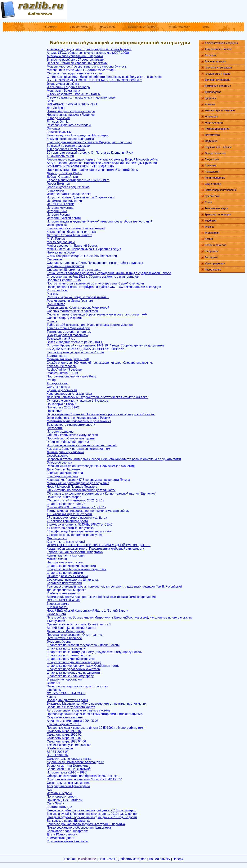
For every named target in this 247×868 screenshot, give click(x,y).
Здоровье (211, 98)
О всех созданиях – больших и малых (74, 94)
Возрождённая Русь (61, 339)
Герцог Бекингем (58, 184)
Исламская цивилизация (64, 201)
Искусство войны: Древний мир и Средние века (81, 197)
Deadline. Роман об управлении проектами (77, 63)
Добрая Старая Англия (63, 177)
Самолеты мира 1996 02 (64, 735)
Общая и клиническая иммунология (72, 435)
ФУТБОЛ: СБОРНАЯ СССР (66, 693)
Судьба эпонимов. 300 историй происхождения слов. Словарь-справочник (100, 363)
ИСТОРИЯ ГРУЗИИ (61, 204)
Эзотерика (211, 257)
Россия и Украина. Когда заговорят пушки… (78, 297)
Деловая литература (218, 80)
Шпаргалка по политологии (66, 504)
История (210, 104)
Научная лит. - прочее (218, 147)
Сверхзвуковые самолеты (65, 717)
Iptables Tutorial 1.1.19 (62, 373)
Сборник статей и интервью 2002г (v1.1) (75, 500)
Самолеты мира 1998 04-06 (66, 741)
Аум (49, 790)
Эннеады (53, 128)
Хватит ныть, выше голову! (66, 542)
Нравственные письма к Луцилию (71, 115)
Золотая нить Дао (59, 807)
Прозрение (54, 411)
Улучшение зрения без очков (67, 841)
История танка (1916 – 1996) (67, 772)
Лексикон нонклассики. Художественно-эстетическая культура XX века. (97, 397)
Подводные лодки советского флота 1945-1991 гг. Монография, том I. (96, 728)
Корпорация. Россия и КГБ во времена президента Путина (88, 480)
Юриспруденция (215, 263)
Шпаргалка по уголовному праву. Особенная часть (83, 666)
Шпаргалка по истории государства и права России (83, 645)
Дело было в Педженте (63, 469)
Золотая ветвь (57, 356)
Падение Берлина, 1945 (64, 280)
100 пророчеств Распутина (66, 149)
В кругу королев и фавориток (67, 335)
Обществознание (215, 153)
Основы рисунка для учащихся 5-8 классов (77, 401)
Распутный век (57, 290)
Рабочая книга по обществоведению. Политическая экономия (91, 466)
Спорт (208, 202)
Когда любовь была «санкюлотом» (71, 232)
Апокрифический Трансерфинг (69, 786)
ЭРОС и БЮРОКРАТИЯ (63, 600)
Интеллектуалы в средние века (69, 194)
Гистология (55, 428)
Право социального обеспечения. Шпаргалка (79, 828)
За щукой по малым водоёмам (68, 146)
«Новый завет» (57, 607)
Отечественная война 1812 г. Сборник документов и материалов (93, 277)
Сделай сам (212, 196)
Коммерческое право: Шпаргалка (70, 139)
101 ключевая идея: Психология (70, 514)
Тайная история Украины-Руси (68, 328)
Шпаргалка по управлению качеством (73, 669)
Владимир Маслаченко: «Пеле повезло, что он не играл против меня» (97, 704)
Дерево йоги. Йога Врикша (66, 631)
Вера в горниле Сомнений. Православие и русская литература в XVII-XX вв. (101, 414)
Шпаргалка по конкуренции (66, 648)
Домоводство (213, 92)
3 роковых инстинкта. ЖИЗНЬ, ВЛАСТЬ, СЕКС (80, 524)
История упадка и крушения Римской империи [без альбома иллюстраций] (100, 221)
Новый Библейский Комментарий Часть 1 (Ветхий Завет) (87, 611)
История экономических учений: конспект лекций (82, 445)
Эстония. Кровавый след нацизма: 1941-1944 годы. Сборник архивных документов (106, 345)
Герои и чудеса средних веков (68, 187)
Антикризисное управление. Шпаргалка (75, 56)
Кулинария (211, 117)
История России (58, 215)
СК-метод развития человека (67, 576)
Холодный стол (58, 383)
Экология (53, 683)
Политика (211, 165)
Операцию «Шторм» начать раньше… (74, 270)
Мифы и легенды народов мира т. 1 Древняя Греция (84, 249)
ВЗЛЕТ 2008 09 (58, 752)
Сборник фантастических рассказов (72, 311)
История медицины (60, 432)
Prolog (51, 380)
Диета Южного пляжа (62, 834)
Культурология (214, 123)
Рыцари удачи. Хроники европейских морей (78, 308)
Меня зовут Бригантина (63, 91)
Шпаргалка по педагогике (65, 573)
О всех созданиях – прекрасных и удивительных (81, 97)
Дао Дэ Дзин (56, 108)
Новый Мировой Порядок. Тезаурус (72, 487)
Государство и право (218, 74)
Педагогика (212, 159)
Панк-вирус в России (61, 404)
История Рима (57, 211)
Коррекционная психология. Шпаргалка (75, 552)
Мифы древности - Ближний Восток (72, 246)
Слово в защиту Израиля (65, 318)
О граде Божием (58, 118)
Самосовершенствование (221, 190)
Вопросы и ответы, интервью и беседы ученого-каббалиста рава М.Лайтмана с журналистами (114, 459)
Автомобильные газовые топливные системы (79, 710)
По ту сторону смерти (62, 797)
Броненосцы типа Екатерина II (68, 766)
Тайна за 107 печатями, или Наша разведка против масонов (90, 325)
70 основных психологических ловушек (74, 535)
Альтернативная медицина (221, 43)
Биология (211, 55)
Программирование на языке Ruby (71, 376)
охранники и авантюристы (65, 266)
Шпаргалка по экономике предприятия (74, 673)
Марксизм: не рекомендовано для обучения (78, 483)
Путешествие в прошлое (64, 638)
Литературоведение (217, 129)
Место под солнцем (61, 242)
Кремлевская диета (61, 838)
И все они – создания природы (69, 87)
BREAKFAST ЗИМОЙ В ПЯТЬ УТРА (72, 104)
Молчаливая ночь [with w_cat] (68, 359)
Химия (209, 239)
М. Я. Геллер (56, 239)
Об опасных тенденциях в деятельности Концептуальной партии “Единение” (101, 493)
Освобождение (57, 456)
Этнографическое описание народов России (78, 418)
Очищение (54, 259)
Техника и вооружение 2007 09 (69, 745)
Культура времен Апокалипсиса (69, 394)
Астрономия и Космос (218, 49)
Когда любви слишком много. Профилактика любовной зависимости (95, 549)
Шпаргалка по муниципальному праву (74, 662)
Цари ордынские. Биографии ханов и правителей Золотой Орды (93, 170)
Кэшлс (51, 697)
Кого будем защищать (62, 476)
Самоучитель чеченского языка (69, 759)
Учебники (211, 221)
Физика (209, 227)
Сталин (52, 321)
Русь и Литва (56, 304)
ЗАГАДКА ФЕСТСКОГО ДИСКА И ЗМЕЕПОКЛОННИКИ (86, 349)
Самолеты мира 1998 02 (64, 738)
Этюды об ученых (59, 463)
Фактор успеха (57, 538)
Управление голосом (61, 366)
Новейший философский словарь (71, 111)
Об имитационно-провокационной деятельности (81, 490)
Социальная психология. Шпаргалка (73, 580)
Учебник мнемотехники (63, 593)
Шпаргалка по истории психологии (71, 566)
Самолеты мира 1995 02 (64, 731)
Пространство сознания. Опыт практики (75, 635)
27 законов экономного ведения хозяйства (77, 518)
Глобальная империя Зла (65, 473)
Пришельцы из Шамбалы (65, 800)
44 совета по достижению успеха (70, 528)
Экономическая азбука (63, 84)
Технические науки (216, 208)
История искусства (60, 208)
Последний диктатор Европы (67, 700)
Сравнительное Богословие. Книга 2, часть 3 (79, 624)
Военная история (215, 61)
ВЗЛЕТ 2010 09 (58, 755)
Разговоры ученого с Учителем (69, 125)
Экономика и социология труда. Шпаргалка (77, 686)
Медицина (211, 141)
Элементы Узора (59, 642)
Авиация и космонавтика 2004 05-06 (72, 721)
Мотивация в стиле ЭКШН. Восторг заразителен (81, 70)
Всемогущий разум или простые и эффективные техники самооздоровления (101, 597)
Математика (212, 135)
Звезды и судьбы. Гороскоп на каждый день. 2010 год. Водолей (92, 817)
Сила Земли (55, 803)
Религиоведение (215, 178)
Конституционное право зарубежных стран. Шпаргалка (86, 824)
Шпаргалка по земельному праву (70, 676)
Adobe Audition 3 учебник (64, 370)
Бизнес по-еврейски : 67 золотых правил (76, 60)
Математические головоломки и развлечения (79, 421)
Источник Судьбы (59, 793)
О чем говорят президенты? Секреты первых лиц (82, 256)
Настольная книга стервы (65, 562)
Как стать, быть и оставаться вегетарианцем (78, 449)
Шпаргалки (211, 251)
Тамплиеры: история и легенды (69, 332)
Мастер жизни (57, 559)
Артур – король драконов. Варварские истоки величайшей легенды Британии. (102, 163)
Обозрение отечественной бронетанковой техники (83, 776)
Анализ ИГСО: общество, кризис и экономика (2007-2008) (88, 53)
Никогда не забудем (61, 252)
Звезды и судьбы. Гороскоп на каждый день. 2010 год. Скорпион (92, 814)
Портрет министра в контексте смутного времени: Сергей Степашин (95, 283)
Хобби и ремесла (215, 245)
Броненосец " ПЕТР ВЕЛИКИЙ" (69, 769)
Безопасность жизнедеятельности (71, 425)
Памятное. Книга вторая (64, 497)
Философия (212, 233)
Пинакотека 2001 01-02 (63, 407)
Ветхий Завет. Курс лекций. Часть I (71, 628)
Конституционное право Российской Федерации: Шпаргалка (89, 142)
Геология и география (218, 68)
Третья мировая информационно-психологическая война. (88, 511)
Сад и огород (213, 184)
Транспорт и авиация (218, 214)
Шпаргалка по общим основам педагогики (76, 569)
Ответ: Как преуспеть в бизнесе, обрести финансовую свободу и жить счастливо (104, 77)
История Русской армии (64, 218)
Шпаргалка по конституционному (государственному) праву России (95, 652)
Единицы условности (62, 390)
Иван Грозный (57, 225)
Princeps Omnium (59, 122)
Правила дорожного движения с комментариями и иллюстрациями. (95, 714)
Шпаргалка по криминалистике (69, 655)
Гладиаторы (55, 190)
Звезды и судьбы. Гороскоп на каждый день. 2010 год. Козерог (91, 810)
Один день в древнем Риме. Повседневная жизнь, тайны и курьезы (95, 263)
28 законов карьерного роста (67, 521)
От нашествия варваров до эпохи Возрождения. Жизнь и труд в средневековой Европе (109, 273)
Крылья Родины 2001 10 (64, 724)
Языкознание (213, 270)
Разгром (53, 294)
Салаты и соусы (58, 387)
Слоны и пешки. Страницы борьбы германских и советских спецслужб (97, 314)
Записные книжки (59, 132)
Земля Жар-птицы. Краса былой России (75, 352)
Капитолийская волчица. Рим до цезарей (76, 228)
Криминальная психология (66, 555)
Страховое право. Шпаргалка (68, 831)
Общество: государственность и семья (74, 73)
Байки (51, 101)
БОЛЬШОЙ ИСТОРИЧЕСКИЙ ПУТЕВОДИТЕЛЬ (80, 166)
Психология (212, 172)
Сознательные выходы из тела (69, 783)
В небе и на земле (60, 748)
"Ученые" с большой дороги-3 (68, 442)
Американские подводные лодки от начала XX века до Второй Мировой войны (103, 159)
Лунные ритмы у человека (65, 452)
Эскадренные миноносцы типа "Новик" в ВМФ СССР (84, 779)
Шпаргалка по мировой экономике (71, 659)
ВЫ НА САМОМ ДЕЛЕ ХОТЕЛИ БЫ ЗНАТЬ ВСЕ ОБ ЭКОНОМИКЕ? (94, 80)
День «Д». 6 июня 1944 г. (64, 173)
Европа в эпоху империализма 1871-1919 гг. (78, 180)
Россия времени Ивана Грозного (70, 301)
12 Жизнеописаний (60, 156)
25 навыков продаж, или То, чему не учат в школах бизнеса (89, 49)
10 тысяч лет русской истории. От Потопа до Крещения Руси (90, 153)
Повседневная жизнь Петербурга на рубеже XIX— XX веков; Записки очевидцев (104, 287)
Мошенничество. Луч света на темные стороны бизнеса (87, 66)
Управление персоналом (64, 679)
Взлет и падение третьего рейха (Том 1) (75, 342)
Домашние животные (218, 86)
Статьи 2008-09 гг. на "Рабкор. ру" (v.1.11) (76, 507)
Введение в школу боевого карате (71, 707)
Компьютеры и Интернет (220, 110)
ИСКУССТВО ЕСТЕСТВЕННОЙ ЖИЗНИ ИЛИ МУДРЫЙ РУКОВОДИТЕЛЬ (99, 545)
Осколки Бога (56, 614)
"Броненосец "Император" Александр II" (75, 762)
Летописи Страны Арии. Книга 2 (69, 235)
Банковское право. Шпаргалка (68, 821)
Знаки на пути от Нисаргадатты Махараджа (78, 135)
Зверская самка (58, 604)
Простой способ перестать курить (71, 438)
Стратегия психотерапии (64, 583)
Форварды (54, 690)
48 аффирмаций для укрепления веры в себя (79, 531)
